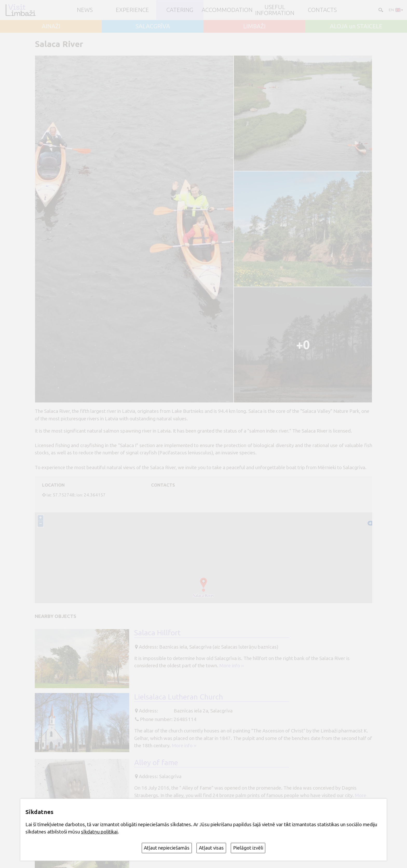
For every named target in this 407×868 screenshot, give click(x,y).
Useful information (275, 10)
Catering (180, 10)
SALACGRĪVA (153, 26)
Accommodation (227, 10)
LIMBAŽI (254, 26)
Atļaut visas (211, 848)
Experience (132, 10)
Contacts (322, 10)
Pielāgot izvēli (248, 848)
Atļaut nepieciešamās (167, 848)
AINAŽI (51, 26)
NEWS (85, 10)
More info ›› (232, 665)
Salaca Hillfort (157, 633)
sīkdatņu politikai (99, 832)
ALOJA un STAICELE (356, 26)
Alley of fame (156, 762)
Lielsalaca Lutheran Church (179, 697)
